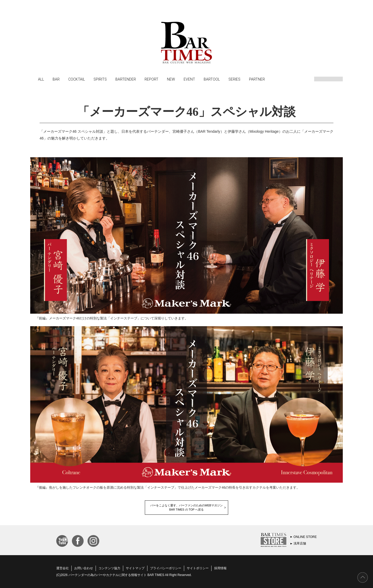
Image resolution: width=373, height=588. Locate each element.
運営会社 (63, 568)
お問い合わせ (84, 568)
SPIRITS (100, 79)
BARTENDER (126, 79)
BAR (56, 79)
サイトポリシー (198, 568)
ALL (41, 79)
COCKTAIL (77, 79)
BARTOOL (212, 79)
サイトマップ (135, 568)
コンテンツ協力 (109, 568)
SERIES (234, 79)
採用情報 (220, 568)
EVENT (189, 79)
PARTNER (257, 79)
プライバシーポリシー (166, 568)
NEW (171, 79)
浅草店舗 (300, 543)
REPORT (151, 79)
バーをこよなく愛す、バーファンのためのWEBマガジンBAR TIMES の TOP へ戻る (186, 507)
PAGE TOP (363, 578)
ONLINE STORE (305, 537)
